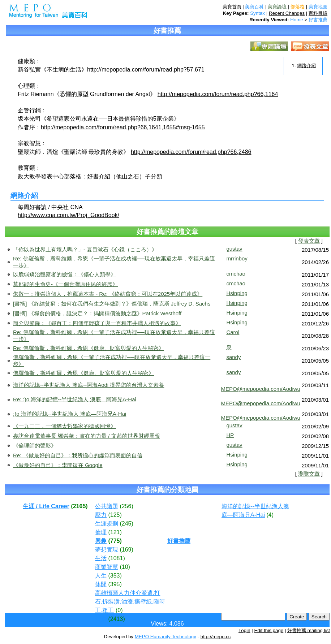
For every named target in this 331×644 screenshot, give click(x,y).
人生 (101, 576)
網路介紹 (306, 66)
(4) (270, 515)
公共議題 (107, 506)
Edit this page (269, 630)
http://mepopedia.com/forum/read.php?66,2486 (191, 152)
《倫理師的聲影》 (35, 446)
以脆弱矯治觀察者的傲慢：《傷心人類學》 (65, 274)
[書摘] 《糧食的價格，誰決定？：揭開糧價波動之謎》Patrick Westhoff (97, 313)
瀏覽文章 (309, 474)
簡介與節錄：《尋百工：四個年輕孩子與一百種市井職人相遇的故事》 (97, 323)
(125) (115, 515)
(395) (115, 584)
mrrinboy (237, 258)
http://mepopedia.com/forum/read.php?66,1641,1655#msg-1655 (123, 127)
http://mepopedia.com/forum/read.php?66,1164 (218, 94)
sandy (233, 357)
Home (297, 20)
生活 (101, 558)
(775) (115, 541)
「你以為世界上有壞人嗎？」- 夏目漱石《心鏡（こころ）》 (85, 249)
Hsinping (237, 293)
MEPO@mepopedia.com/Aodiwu (261, 389)
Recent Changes (287, 13)
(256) (126, 506)
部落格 (298, 7)
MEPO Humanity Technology (165, 637)
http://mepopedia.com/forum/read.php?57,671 (146, 70)
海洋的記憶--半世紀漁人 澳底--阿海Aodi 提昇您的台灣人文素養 (89, 385)
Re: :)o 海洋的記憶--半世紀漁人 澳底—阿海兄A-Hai (75, 399)
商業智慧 (107, 567)
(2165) (79, 506)
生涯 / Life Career (46, 506)
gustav (234, 249)
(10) (125, 567)
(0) (119, 610)
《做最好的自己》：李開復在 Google (58, 465)
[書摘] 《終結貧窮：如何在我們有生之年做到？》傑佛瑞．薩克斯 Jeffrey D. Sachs (112, 304)
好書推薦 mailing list (309, 630)
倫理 (101, 532)
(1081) (116, 558)
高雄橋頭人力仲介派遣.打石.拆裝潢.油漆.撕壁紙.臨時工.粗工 (130, 602)
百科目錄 (318, 13)
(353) (115, 576)
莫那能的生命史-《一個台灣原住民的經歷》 (65, 284)
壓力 (101, 515)
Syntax (257, 13)
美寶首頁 (232, 7)
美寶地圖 (318, 7)
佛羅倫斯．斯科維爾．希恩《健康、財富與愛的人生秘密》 (83, 373)
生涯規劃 (107, 524)
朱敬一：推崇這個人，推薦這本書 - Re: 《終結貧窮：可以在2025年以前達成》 (108, 294)
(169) (126, 550)
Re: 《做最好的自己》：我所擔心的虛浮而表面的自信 (78, 455)
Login (244, 630)
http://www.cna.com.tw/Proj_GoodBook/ (68, 215)
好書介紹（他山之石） (116, 176)
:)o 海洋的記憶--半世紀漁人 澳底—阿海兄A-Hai (70, 414)
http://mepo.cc (216, 637)
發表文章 (309, 241)
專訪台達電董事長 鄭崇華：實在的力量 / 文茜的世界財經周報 (87, 436)
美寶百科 (254, 7)
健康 (101, 619)
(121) (115, 532)
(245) (126, 524)
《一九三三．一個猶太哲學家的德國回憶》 (65, 426)
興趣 (101, 541)
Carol (233, 332)
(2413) (116, 619)
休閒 (101, 584)
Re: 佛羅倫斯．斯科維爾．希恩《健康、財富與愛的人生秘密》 (89, 348)
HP (230, 435)
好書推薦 (318, 20)
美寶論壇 (277, 7)
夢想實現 (107, 550)
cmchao (236, 274)
